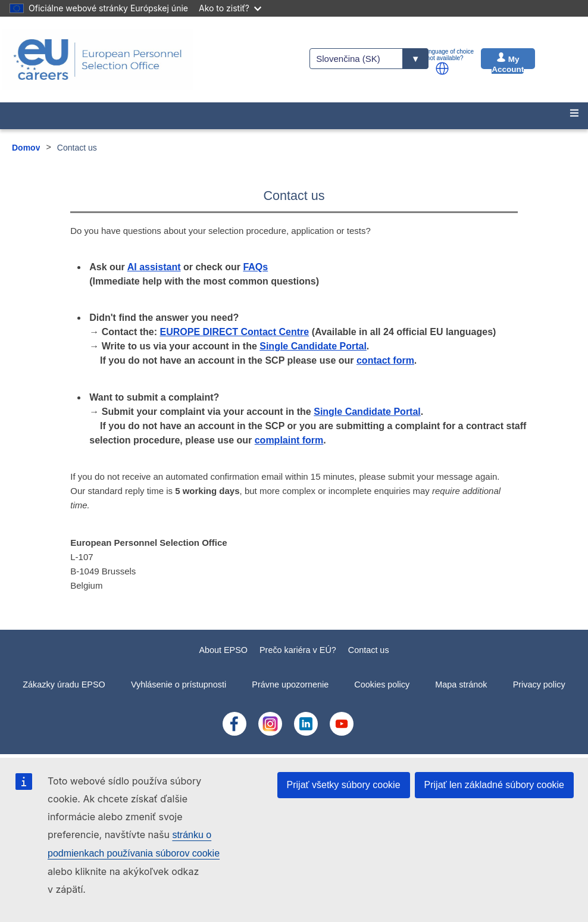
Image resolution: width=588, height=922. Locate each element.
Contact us (369, 650)
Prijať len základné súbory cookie (494, 785)
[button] (442, 68)
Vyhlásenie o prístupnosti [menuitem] (179, 685)
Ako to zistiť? (230, 8)
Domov (26, 148)
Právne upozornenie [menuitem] (290, 685)
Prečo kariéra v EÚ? (298, 650)
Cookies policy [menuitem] (382, 685)
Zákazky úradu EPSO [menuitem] (64, 685)
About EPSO (223, 650)
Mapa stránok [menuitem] (461, 685)
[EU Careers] (98, 60)
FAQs (255, 267)
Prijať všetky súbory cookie (344, 785)
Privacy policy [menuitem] (539, 685)
